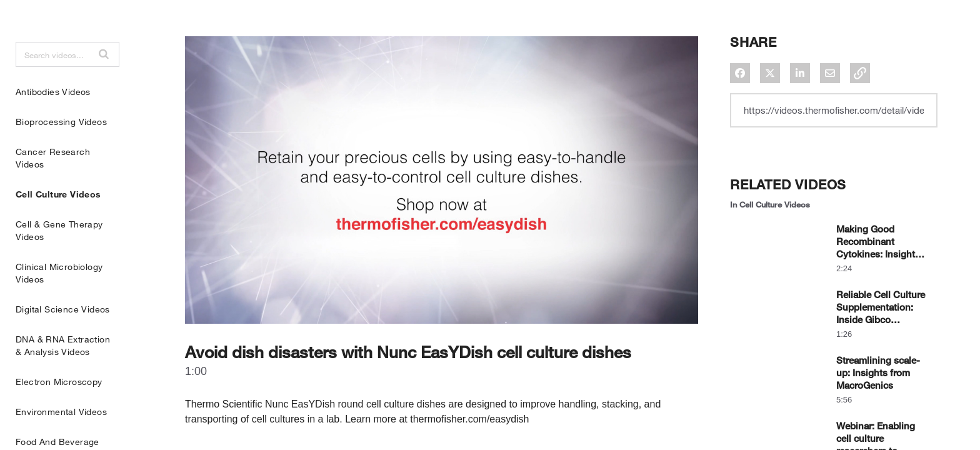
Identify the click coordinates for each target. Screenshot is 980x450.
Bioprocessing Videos (61, 153)
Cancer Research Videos (53, 189)
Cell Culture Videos (58, 225)
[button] (104, 85)
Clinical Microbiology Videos (59, 304)
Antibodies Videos (53, 123)
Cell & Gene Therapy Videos (59, 262)
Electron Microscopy (59, 413)
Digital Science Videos (63, 340)
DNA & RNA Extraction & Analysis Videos (63, 377)
